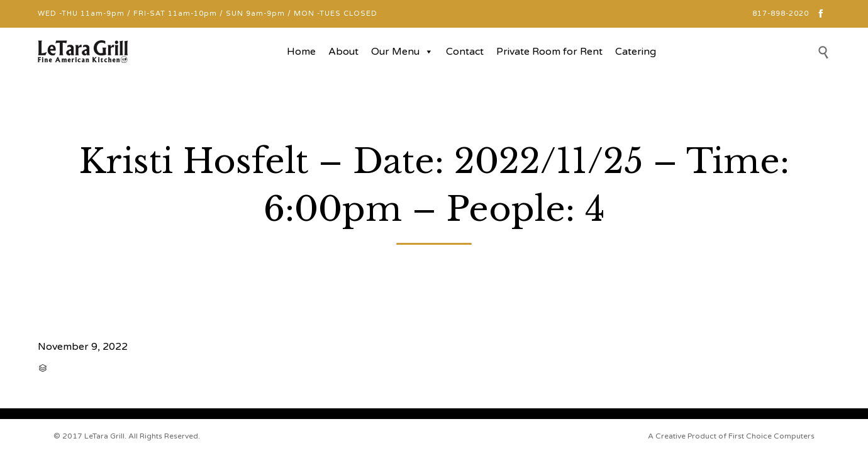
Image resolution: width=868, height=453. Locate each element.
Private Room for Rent (549, 52)
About (343, 52)
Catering (636, 52)
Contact (465, 52)
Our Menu (402, 52)
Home (301, 52)
